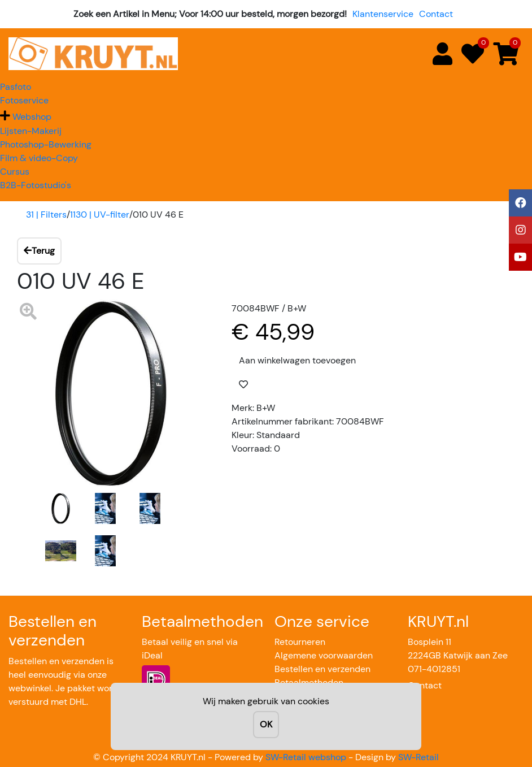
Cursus (15, 172)
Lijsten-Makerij (31, 131)
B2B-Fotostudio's (36, 185)
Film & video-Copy (39, 158)
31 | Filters (46, 214)
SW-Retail (418, 757)
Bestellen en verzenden (322, 669)
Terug (39, 251)
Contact (436, 14)
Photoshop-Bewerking (46, 144)
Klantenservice (383, 14)
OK (266, 724)
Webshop (32, 117)
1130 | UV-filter (100, 214)
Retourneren (300, 642)
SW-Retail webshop (306, 757)
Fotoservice (24, 100)
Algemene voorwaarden (324, 655)
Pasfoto (16, 87)
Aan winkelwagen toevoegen (297, 360)
